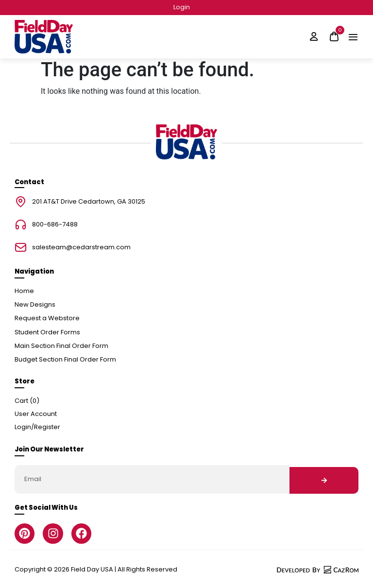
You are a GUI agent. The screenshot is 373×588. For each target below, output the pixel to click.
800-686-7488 (55, 225)
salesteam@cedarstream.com (81, 248)
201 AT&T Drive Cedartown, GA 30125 (89, 202)
